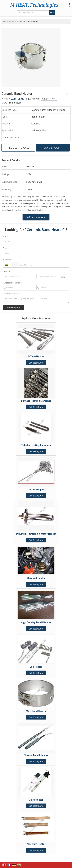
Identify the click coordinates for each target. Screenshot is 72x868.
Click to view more (10, 137)
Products (14, 21)
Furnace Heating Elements (36, 401)
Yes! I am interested (36, 217)
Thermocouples (36, 490)
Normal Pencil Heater (36, 755)
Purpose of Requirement (13, 283)
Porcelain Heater (36, 844)
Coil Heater (36, 667)
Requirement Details (11, 294)
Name (5, 236)
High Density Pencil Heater (36, 622)
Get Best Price (49, 99)
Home (6, 21)
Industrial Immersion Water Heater (36, 534)
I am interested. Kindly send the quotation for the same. (36, 299)
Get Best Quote (36, 363)
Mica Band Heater (36, 711)
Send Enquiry (53, 148)
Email (5, 248)
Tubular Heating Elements (36, 445)
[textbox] (48, 277)
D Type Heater (36, 356)
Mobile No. (7, 260)
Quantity (6, 271)
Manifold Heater (36, 578)
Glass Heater (36, 800)
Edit (63, 277)
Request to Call (18, 148)
